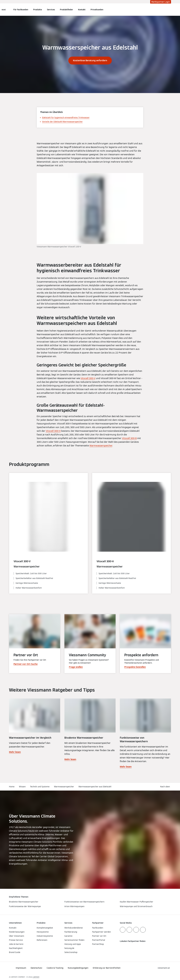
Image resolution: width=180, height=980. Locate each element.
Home (12, 787)
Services (51, 10)
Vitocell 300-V (88, 378)
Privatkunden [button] (97, 10)
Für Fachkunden (21, 10)
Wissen (22, 787)
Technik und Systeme (40, 787)
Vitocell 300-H (53, 431)
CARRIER (36, 977)
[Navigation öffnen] (4, 10)
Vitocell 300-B (129, 438)
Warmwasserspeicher (101, 446)
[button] (166, 787)
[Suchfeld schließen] (170, 10)
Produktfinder (66, 10)
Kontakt (82, 10)
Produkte (38, 10)
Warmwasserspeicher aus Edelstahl (95, 787)
